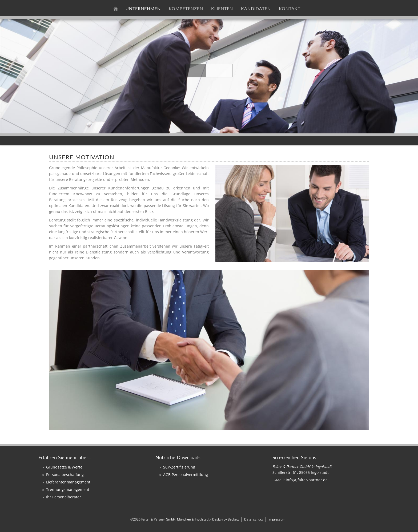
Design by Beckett (226, 519)
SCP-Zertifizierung (179, 467)
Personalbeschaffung (65, 475)
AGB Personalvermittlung (186, 475)
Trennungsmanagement (68, 489)
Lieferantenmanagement (68, 482)
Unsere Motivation (82, 157)
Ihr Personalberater (64, 497)
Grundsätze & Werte (64, 467)
